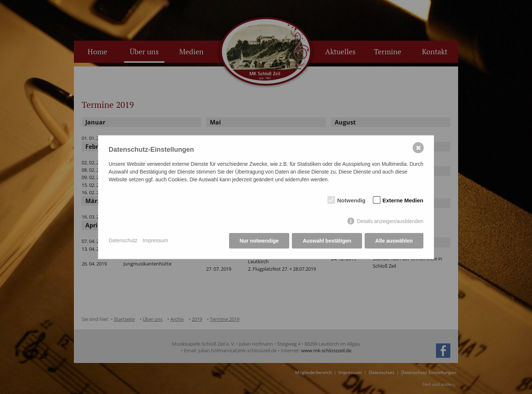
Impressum (155, 240)
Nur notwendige (259, 241)
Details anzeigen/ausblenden (390, 221)
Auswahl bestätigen (327, 241)
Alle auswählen (394, 241)
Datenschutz (123, 240)
